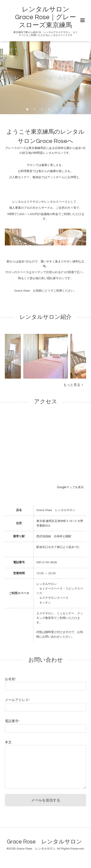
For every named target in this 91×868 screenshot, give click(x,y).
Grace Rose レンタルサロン (44, 842)
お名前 (11, 679)
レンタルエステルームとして (46, 78)
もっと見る (73, 385)
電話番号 (12, 721)
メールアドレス (17, 700)
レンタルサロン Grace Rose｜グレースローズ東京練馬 (45, 17)
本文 (8, 742)
